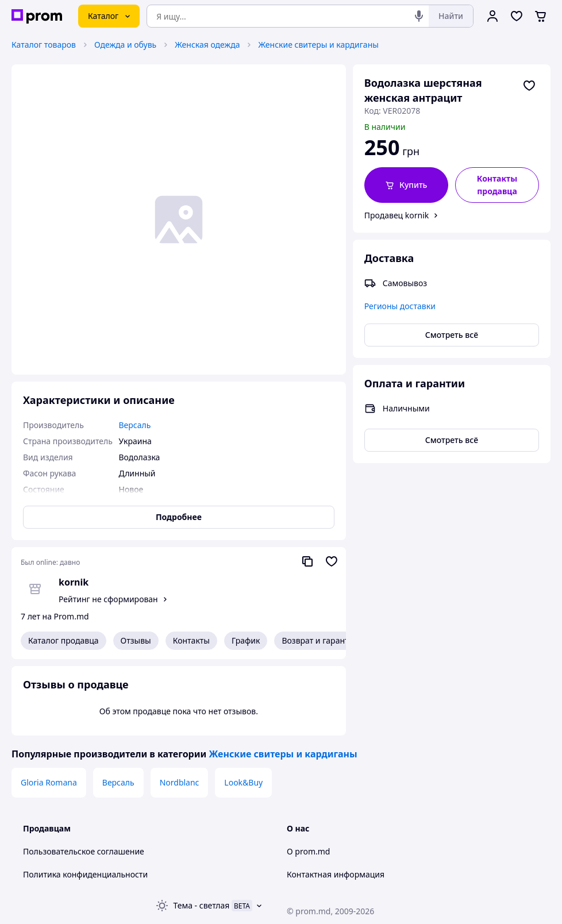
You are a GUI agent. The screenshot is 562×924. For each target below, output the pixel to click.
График (246, 640)
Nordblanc (180, 782)
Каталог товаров (44, 45)
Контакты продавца (497, 185)
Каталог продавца (63, 640)
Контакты (191, 640)
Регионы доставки (400, 306)
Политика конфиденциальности (85, 874)
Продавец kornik (397, 215)
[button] (406, 185)
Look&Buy (243, 782)
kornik (74, 582)
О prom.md (308, 851)
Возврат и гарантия (320, 640)
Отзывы (136, 640)
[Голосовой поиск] (419, 16)
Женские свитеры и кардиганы (318, 45)
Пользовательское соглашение (84, 851)
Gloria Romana (49, 782)
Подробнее (179, 517)
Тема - (202, 905)
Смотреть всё (452, 335)
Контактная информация (336, 874)
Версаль (118, 782)
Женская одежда (207, 45)
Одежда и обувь (125, 45)
